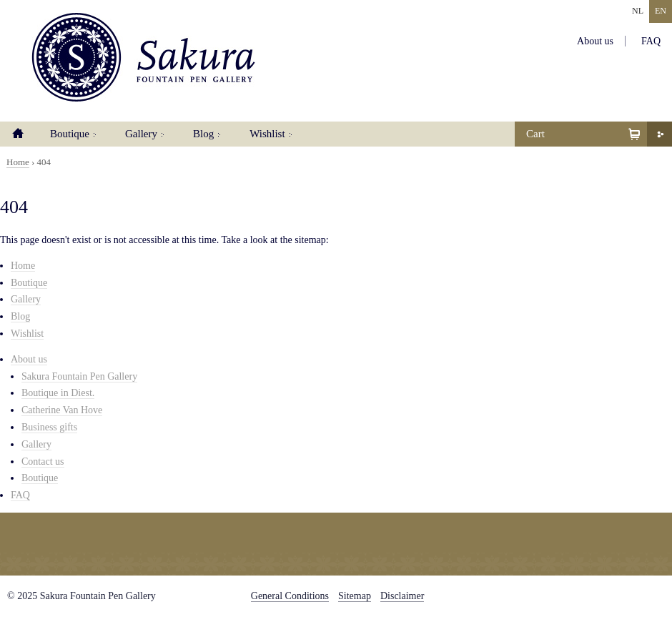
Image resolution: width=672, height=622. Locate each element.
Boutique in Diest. (58, 393)
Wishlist (267, 134)
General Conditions (290, 596)
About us (595, 41)
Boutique (70, 134)
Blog (203, 134)
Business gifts (49, 427)
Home (18, 134)
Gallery (141, 134)
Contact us (43, 461)
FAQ (651, 41)
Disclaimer (402, 596)
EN (661, 11)
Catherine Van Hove (62, 410)
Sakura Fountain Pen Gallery (143, 57)
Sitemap (355, 596)
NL (638, 11)
